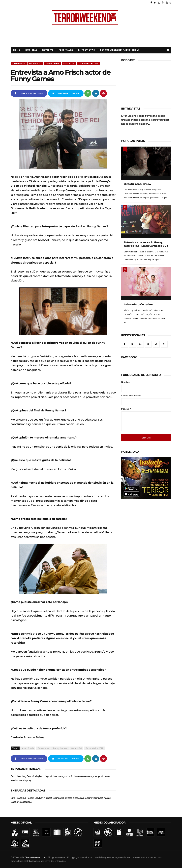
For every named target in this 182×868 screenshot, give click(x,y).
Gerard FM (69, 64)
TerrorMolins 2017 (88, 64)
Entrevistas (87, 50)
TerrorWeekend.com (36, 857)
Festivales (66, 50)
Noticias (31, 50)
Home (17, 50)
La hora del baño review (138, 304)
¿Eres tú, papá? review (137, 184)
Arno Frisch (19, 64)
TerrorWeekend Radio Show (120, 50)
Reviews (48, 50)
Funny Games (53, 64)
